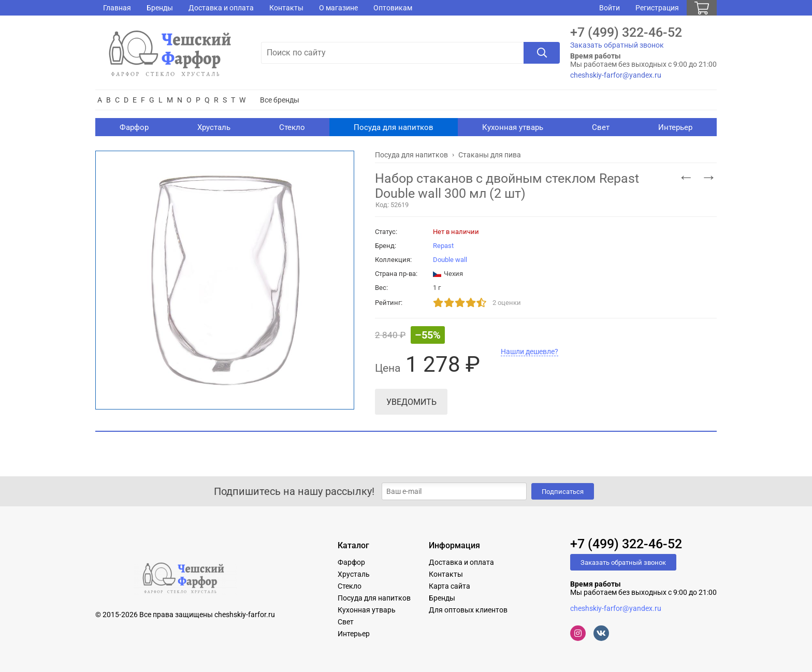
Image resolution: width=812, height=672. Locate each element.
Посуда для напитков (394, 127)
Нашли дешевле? (530, 352)
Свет (601, 127)
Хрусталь (214, 127)
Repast (443, 246)
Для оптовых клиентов (468, 610)
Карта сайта (450, 586)
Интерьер (675, 127)
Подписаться (563, 492)
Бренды (160, 8)
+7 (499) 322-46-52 (626, 32)
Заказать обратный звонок (617, 45)
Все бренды (280, 100)
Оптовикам (393, 8)
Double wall (450, 260)
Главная (117, 8)
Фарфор (134, 127)
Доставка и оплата (221, 8)
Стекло (292, 127)
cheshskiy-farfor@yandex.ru (616, 75)
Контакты (286, 8)
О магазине (338, 8)
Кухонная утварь (513, 127)
